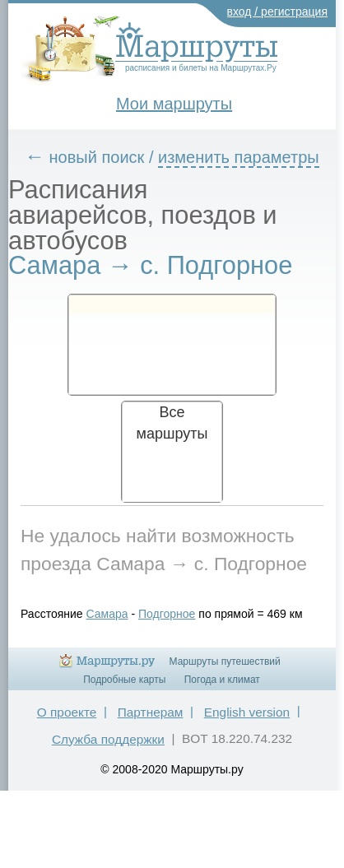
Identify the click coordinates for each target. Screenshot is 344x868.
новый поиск (97, 157)
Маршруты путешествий (225, 661)
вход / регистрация (278, 12)
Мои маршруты (174, 104)
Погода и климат (222, 680)
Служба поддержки (108, 739)
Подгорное (167, 614)
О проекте (67, 712)
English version (247, 712)
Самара (107, 614)
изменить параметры (239, 157)
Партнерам (151, 712)
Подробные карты (124, 680)
